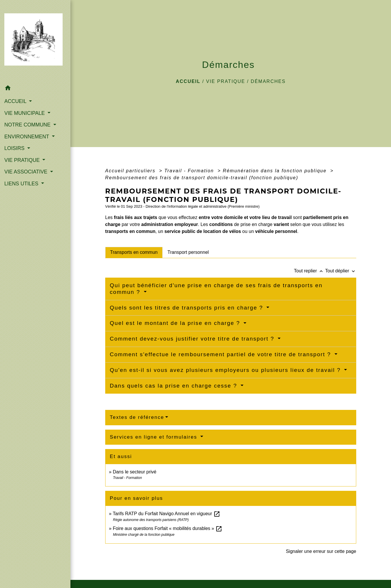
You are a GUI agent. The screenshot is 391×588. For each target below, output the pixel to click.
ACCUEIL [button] (16, 101)
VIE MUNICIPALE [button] (25, 113)
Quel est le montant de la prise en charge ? (176, 323)
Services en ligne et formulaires (154, 437)
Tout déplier (341, 271)
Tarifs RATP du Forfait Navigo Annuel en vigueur (167, 514)
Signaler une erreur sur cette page (321, 551)
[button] (35, 89)
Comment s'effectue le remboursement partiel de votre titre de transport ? (221, 354)
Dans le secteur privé (134, 472)
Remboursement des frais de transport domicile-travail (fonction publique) (202, 178)
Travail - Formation (190, 171)
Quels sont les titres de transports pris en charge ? (188, 308)
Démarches (268, 81)
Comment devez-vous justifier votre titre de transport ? (193, 339)
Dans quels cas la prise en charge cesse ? (174, 386)
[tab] (134, 252)
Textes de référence (137, 417)
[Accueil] (35, 41)
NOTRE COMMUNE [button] (28, 125)
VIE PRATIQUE (226, 81)
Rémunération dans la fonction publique (276, 171)
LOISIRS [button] (15, 148)
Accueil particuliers (131, 171)
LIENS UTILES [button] (22, 184)
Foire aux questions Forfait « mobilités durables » (168, 528)
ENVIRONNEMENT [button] (27, 137)
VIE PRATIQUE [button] (23, 160)
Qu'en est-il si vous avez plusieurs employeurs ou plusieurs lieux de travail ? (226, 370)
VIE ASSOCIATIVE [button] (27, 172)
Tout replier (310, 271)
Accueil (188, 81)
